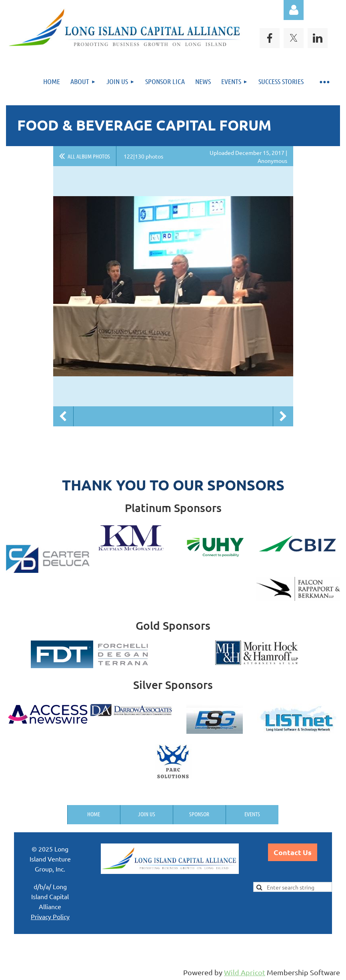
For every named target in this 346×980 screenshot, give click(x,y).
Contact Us (293, 852)
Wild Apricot (245, 972)
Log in (294, 10)
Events (252, 814)
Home (94, 814)
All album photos (89, 156)
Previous (63, 416)
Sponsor (199, 814)
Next (283, 416)
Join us (147, 814)
